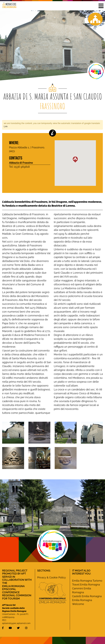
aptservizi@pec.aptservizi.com (16, 623)
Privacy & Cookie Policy (51, 577)
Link (6, 126)
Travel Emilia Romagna (86, 585)
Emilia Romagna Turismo (87, 581)
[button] (101, 6)
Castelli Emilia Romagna (87, 596)
